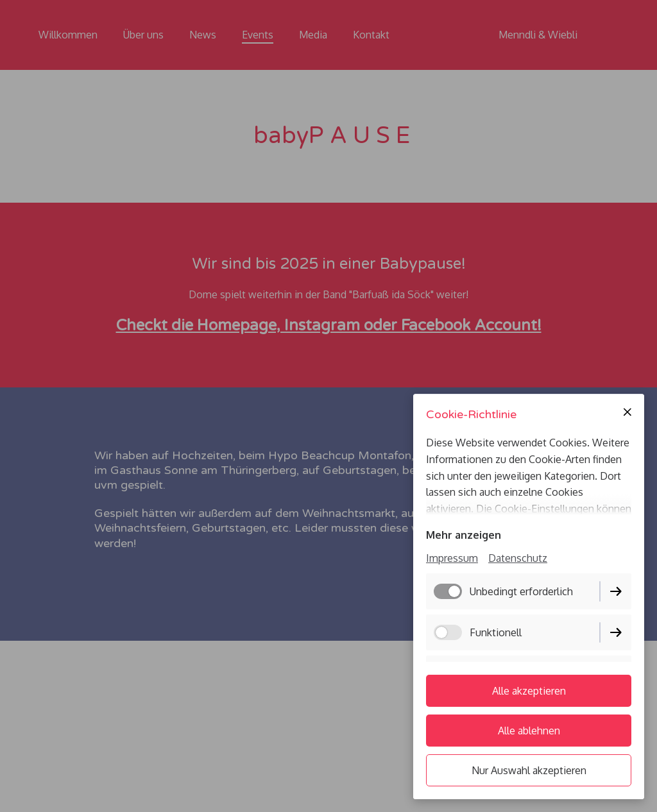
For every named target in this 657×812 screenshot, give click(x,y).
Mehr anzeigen (464, 535)
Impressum (452, 558)
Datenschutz (518, 558)
